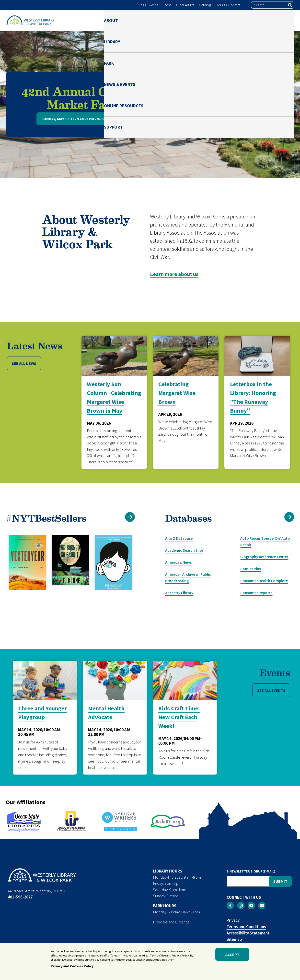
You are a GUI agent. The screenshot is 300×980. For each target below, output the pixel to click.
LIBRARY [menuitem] (138, 20)
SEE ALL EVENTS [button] (271, 690)
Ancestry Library (179, 593)
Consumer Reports (256, 593)
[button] (289, 517)
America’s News (178, 562)
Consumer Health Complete (264, 581)
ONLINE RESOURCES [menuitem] (243, 20)
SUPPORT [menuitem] (285, 20)
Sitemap (234, 939)
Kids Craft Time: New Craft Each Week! (179, 717)
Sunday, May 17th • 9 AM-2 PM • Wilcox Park (81, 119)
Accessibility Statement (248, 933)
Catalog (205, 5)
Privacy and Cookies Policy (72, 967)
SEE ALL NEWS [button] (24, 363)
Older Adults (185, 5)
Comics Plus (251, 569)
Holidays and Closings (171, 922)
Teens (167, 5)
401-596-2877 (20, 897)
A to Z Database (179, 538)
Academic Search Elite (184, 550)
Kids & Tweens (148, 5)
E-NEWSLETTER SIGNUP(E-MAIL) (251, 871)
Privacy (233, 920)
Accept (232, 956)
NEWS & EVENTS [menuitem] (196, 20)
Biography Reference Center (264, 557)
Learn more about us (174, 274)
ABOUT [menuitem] (111, 20)
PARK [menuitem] (163, 20)
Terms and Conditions (246, 927)
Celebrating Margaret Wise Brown (177, 393)
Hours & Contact (228, 5)
